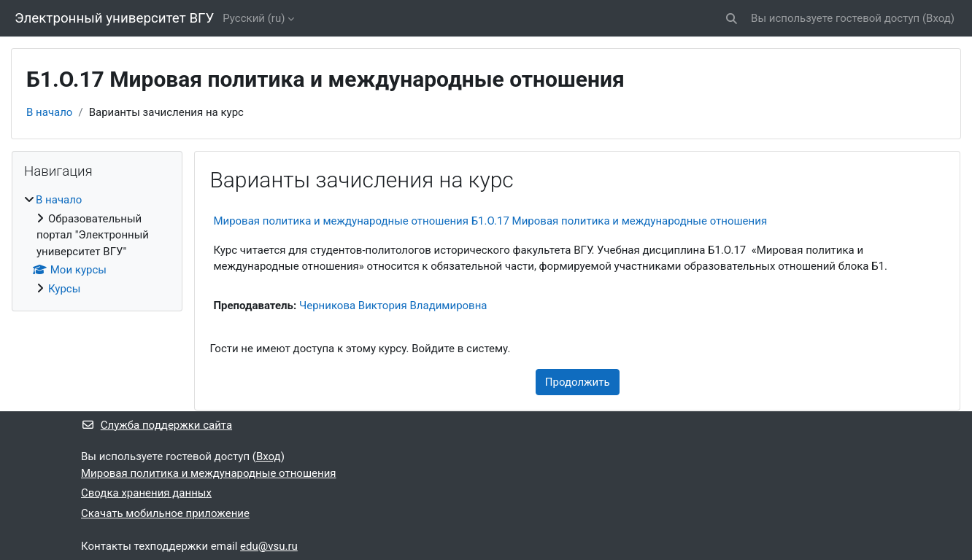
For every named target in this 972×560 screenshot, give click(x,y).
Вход (938, 18)
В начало (49, 112)
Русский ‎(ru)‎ (254, 18)
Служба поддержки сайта (157, 425)
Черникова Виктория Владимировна (393, 306)
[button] (732, 19)
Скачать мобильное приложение (165, 513)
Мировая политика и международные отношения (209, 473)
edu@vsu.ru (269, 546)
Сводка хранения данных (146, 493)
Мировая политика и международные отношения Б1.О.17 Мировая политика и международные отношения (490, 221)
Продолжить (578, 382)
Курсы (64, 289)
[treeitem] (97, 244)
